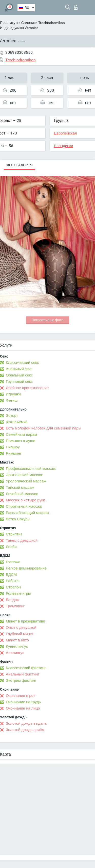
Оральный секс (19, 375)
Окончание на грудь (23, 702)
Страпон (13, 587)
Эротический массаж (24, 475)
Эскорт (12, 416)
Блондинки (64, 146)
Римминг (14, 453)
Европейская (65, 133)
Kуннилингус (17, 646)
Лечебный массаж (22, 494)
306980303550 (19, 52)
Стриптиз (14, 534)
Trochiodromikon (52, 23)
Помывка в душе (21, 441)
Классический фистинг (26, 668)
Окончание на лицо (23, 708)
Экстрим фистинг (21, 681)
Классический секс (22, 363)
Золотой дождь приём (25, 730)
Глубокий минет (20, 634)
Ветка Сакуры (18, 519)
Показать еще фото (48, 320)
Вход (76, 7)
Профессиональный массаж (31, 469)
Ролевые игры (18, 593)
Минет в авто (17, 640)
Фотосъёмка (17, 422)
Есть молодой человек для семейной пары (43, 428)
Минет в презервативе (25, 621)
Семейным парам (21, 435)
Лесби (11, 547)
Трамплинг (15, 606)
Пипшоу (13, 447)
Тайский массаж (20, 487)
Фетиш (12, 400)
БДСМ (11, 575)
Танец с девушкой (22, 540)
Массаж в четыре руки (25, 500)
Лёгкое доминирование (26, 568)
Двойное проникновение (27, 388)
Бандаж (13, 600)
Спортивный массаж (24, 506)
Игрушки (13, 394)
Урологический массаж (26, 481)
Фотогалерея (20, 165)
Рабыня (13, 581)
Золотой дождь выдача (26, 723)
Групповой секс (19, 382)
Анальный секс (19, 369)
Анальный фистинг (23, 674)
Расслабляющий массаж (27, 513)
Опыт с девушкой (21, 628)
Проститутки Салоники (19, 23)
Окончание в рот (20, 696)
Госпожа (13, 562)
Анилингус (15, 653)
